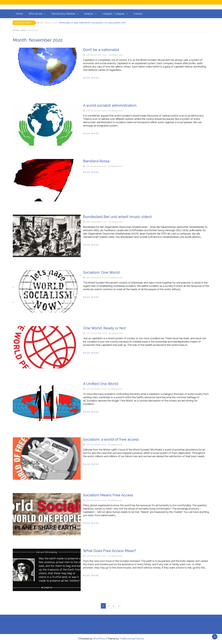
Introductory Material (63, 14)
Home (19, 14)
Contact (138, 14)
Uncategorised (115, 55)
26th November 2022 (96, 222)
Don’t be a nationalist (101, 50)
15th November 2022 (96, 500)
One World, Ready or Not (104, 328)
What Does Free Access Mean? (110, 551)
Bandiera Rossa (96, 161)
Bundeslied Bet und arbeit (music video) (117, 217)
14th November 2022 (96, 556)
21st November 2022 (96, 389)
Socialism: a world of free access (111, 439)
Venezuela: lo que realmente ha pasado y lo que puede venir (92, 23)
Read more (91, 78)
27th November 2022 (96, 111)
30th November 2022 (96, 55)
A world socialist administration (110, 105)
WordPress (99, 639)
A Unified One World (101, 384)
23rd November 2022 (96, 333)
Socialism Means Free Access (108, 495)
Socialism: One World (101, 272)
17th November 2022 (96, 445)
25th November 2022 (96, 278)
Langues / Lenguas (113, 14)
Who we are (36, 14)
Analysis (89, 14)
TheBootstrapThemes (132, 639)
